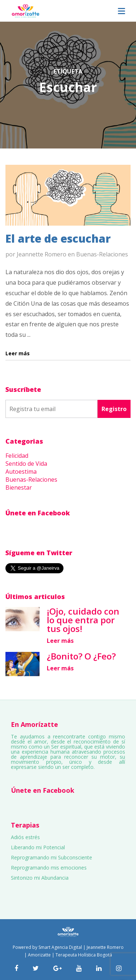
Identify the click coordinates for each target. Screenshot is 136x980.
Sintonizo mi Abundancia (40, 878)
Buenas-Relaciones (102, 254)
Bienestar (19, 487)
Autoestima (21, 472)
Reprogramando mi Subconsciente (51, 857)
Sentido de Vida (26, 464)
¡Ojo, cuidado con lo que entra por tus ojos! (83, 620)
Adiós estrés (25, 837)
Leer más (60, 641)
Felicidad (17, 456)
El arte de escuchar (58, 238)
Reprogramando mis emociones (49, 868)
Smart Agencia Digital (60, 947)
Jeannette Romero (42, 254)
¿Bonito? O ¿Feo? (81, 656)
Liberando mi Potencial (38, 847)
